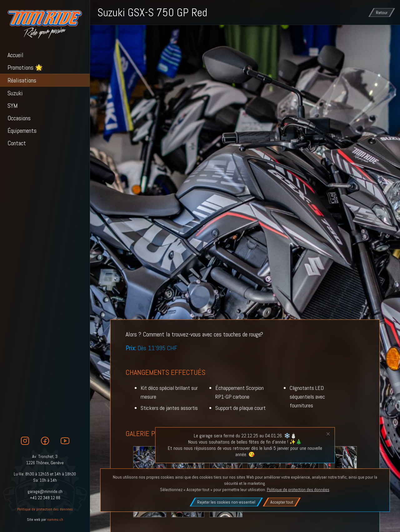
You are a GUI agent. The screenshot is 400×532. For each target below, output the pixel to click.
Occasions (19, 118)
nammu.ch (55, 520)
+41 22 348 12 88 (45, 498)
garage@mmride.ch (45, 491)
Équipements (22, 131)
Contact (17, 143)
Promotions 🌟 (25, 67)
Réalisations (22, 80)
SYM (13, 106)
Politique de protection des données (45, 509)
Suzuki (15, 93)
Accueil (15, 55)
